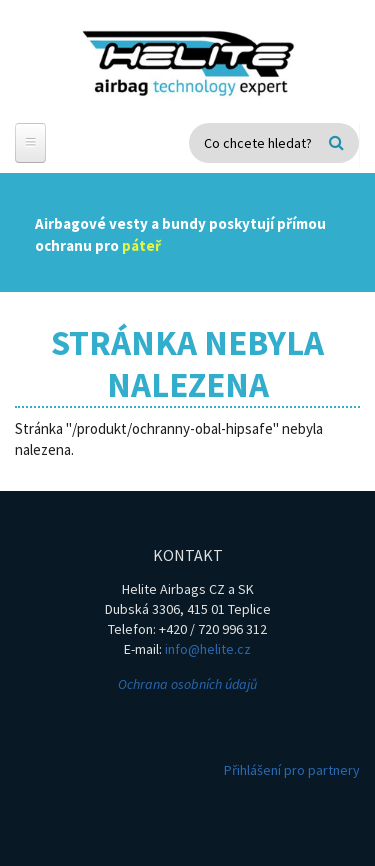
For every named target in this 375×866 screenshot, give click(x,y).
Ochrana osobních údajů (187, 684)
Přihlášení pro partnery (292, 770)
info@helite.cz (208, 649)
